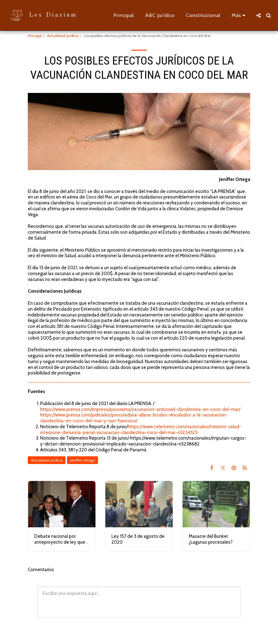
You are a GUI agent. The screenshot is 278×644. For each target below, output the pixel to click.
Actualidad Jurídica (63, 36)
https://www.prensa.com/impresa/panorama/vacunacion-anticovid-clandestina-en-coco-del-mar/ (140, 409)
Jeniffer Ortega (82, 460)
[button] (259, 15)
